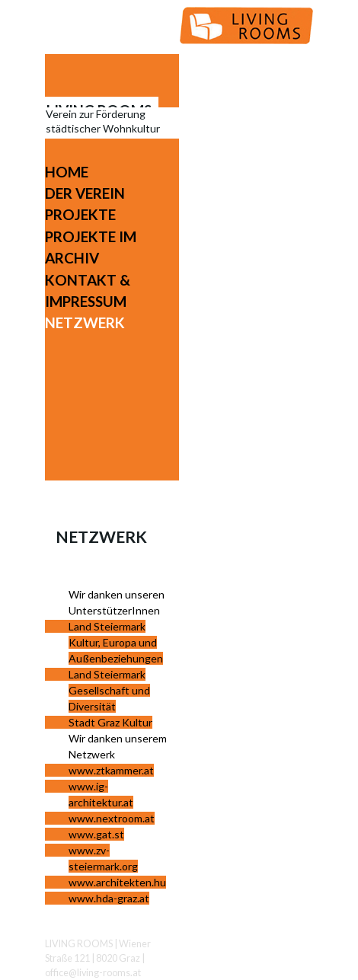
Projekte (80, 214)
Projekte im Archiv (91, 247)
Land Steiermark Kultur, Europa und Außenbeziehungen (116, 642)
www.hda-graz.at (109, 898)
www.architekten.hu (117, 882)
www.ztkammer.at (111, 770)
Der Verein (85, 193)
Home (67, 172)
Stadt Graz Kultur (110, 722)
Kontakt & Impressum (88, 290)
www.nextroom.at (112, 818)
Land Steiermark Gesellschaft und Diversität (109, 690)
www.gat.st (96, 834)
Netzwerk (85, 322)
